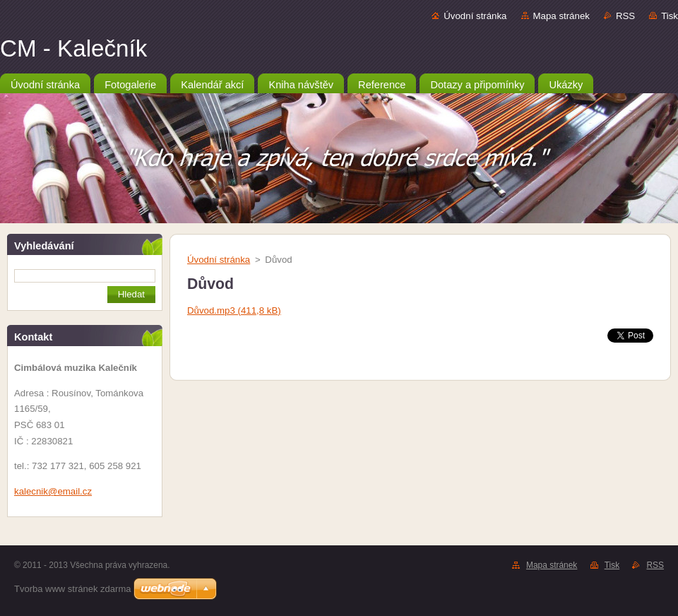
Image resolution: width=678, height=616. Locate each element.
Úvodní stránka (475, 16)
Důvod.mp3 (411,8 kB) (234, 310)
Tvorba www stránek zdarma (72, 589)
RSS (625, 16)
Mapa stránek (561, 16)
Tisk (670, 16)
